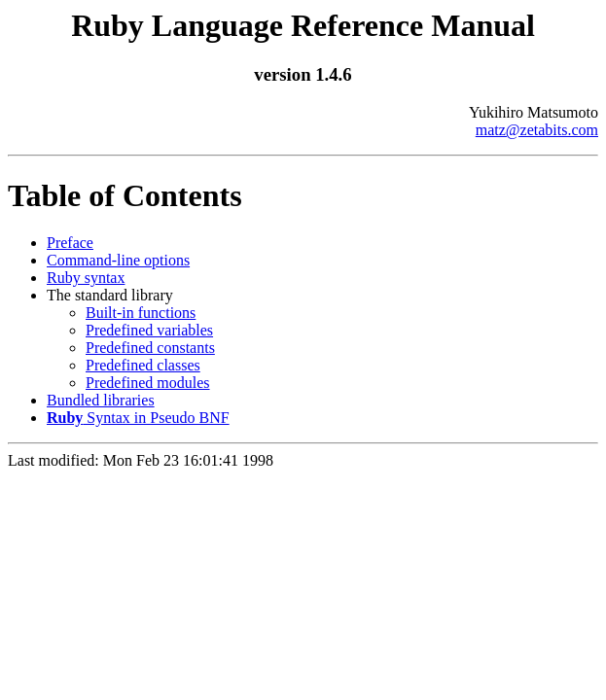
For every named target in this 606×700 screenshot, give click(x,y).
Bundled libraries (101, 400)
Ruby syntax (86, 278)
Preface (70, 243)
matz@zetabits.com (537, 130)
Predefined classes (143, 365)
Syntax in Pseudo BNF (138, 418)
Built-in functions (141, 313)
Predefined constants (150, 348)
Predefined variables (149, 330)
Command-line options (118, 260)
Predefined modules (148, 383)
